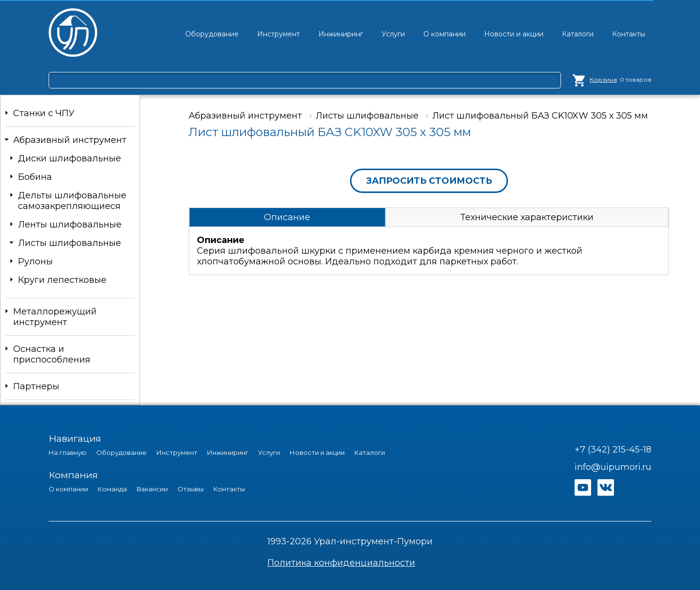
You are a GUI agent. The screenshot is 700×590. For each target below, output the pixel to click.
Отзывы (191, 489)
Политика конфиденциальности (341, 563)
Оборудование (122, 452)
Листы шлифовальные (70, 243)
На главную (68, 452)
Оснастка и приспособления (52, 354)
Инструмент (177, 452)
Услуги (269, 452)
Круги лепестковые (62, 280)
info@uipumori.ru (613, 467)
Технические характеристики (527, 217)
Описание (287, 217)
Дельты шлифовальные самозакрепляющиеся (72, 201)
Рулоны (35, 261)
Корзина (603, 79)
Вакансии (152, 489)
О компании (68, 489)
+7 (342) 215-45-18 (613, 450)
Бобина (35, 177)
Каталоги (370, 452)
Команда (112, 489)
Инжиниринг (228, 452)
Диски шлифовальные (70, 158)
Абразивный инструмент (70, 140)
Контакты (229, 489)
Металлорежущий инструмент (55, 317)
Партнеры (36, 386)
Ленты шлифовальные (70, 225)
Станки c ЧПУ (44, 113)
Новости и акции (317, 452)
